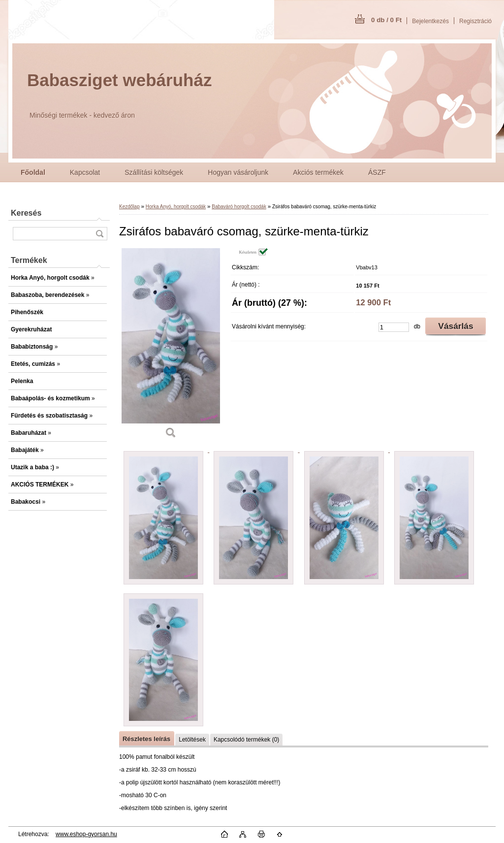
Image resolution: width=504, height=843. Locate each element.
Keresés (26, 213)
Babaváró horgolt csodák (239, 207)
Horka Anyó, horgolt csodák (176, 207)
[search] (99, 234)
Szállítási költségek (154, 172)
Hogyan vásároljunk (238, 172)
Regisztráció (475, 21)
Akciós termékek (318, 172)
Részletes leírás (146, 739)
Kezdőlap (129, 207)
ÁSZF (377, 172)
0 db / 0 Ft (386, 20)
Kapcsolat (85, 172)
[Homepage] (33, 172)
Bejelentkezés (430, 21)
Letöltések (192, 740)
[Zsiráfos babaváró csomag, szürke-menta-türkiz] (171, 347)
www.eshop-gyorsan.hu (86, 834)
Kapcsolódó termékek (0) (246, 740)
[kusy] (394, 327)
